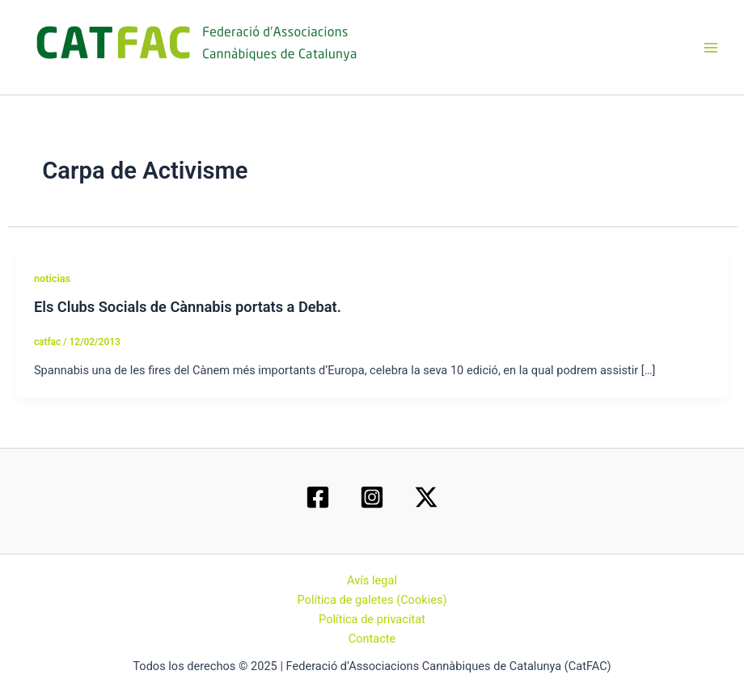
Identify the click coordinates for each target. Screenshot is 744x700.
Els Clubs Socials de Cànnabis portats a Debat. (188, 307)
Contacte (372, 639)
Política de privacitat (372, 619)
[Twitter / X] (426, 497)
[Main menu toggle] (711, 48)
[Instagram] (372, 497)
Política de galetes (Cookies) (372, 600)
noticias (52, 278)
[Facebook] (318, 497)
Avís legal (372, 580)
